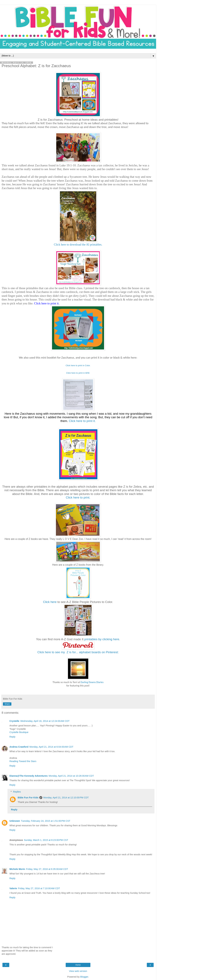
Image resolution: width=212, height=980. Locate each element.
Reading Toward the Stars (23, 761)
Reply (12, 737)
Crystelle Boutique (19, 732)
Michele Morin (17, 869)
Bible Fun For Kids (28, 798)
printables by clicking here (102, 639)
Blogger (84, 977)
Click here (50, 602)
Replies (17, 792)
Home (78, 965)
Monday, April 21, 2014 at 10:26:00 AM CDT (71, 776)
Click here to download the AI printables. (78, 245)
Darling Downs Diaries (92, 682)
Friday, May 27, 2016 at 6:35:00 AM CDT (47, 869)
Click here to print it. (82, 421)
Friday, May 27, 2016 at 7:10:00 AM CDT (39, 888)
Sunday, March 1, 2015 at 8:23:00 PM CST (46, 840)
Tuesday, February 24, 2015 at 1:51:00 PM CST (46, 821)
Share (7, 704)
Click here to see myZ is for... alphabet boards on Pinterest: (78, 652)
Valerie (13, 888)
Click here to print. (78, 497)
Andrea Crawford (19, 747)
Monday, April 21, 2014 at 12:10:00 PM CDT (66, 798)
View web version (78, 971)
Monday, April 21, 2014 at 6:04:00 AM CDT (51, 747)
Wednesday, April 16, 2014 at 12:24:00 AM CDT (45, 721)
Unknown (15, 821)
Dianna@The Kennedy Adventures (29, 776)
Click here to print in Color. (78, 365)
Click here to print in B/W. (78, 373)
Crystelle (14, 721)
